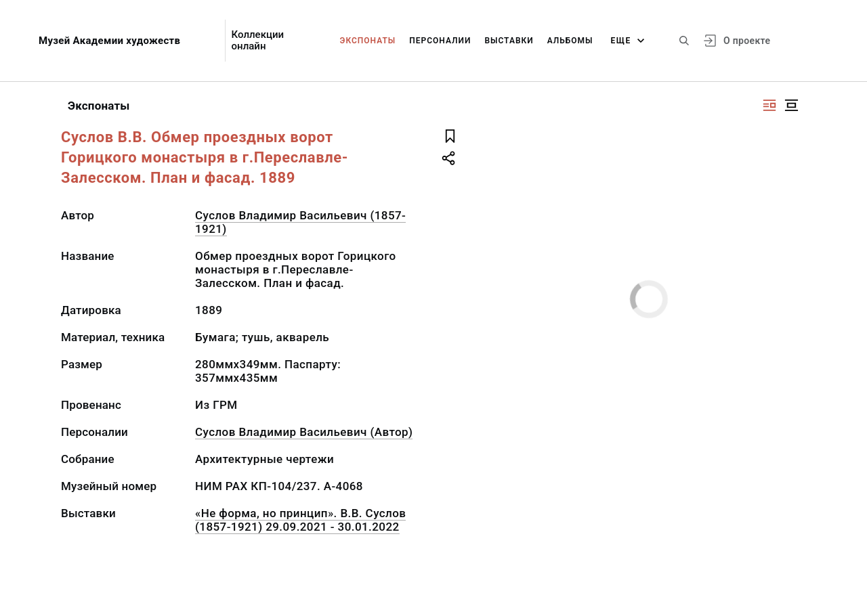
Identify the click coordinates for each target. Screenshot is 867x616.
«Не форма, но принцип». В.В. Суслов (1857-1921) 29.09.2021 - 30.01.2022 (300, 520)
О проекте (747, 41)
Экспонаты (368, 41)
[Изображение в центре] (791, 105)
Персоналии (440, 41)
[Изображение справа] (769, 105)
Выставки (509, 41)
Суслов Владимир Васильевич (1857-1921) (300, 222)
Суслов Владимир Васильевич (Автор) (304, 432)
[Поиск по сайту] (684, 41)
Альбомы (570, 41)
